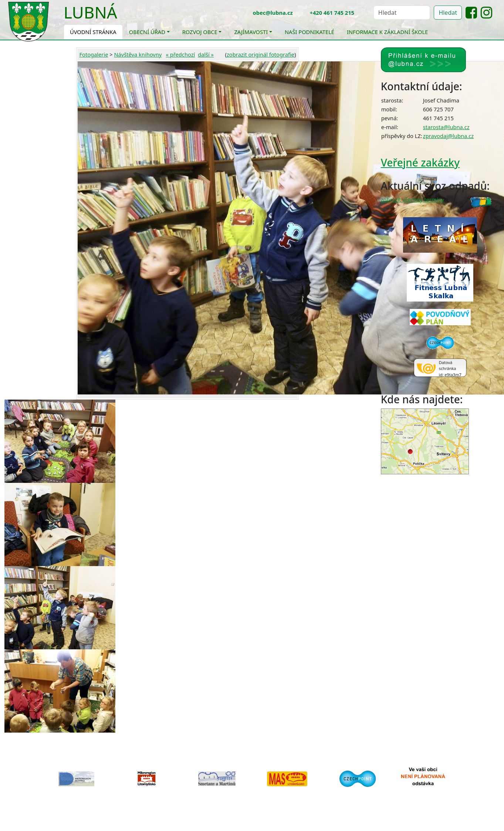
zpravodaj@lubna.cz (448, 136)
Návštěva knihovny (138, 54)
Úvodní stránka (93, 32)
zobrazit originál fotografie (261, 54)
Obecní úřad (147, 32)
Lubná (90, 12)
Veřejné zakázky (420, 162)
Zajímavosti (251, 32)
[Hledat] (402, 13)
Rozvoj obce (200, 32)
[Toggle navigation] (123, 17)
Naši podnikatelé (309, 32)
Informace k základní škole (387, 32)
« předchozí (181, 54)
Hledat (448, 13)
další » (206, 54)
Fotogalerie (94, 54)
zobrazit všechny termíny (412, 199)
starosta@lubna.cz (446, 127)
